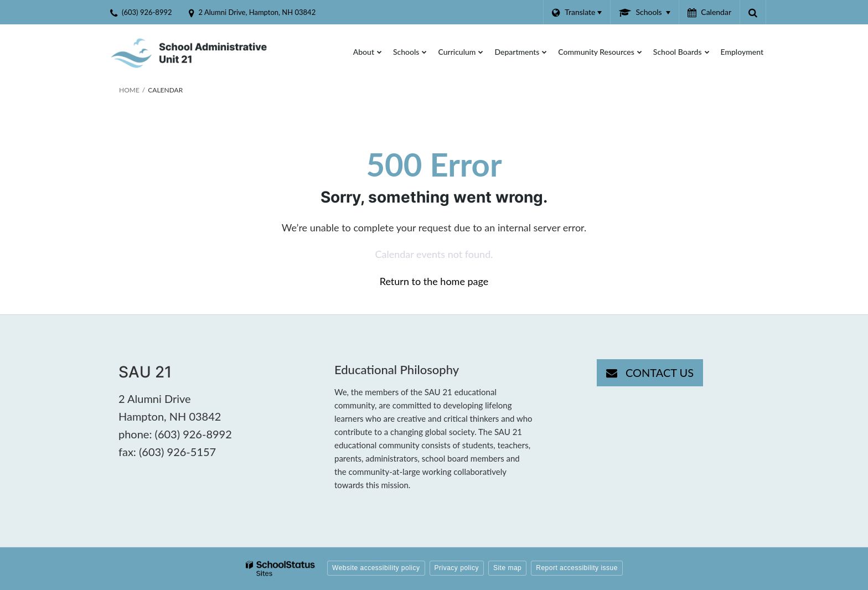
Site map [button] (507, 568)
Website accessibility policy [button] (376, 568)
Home (129, 90)
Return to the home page (434, 281)
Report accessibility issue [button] (577, 568)
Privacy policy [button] (457, 568)
